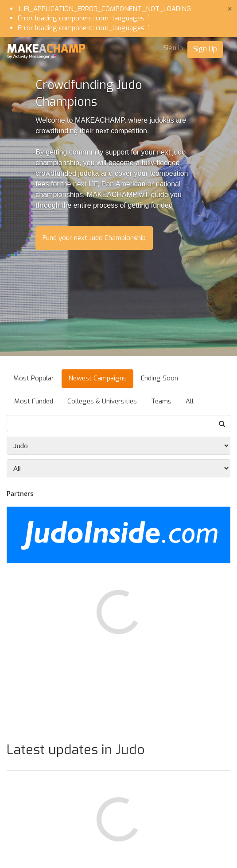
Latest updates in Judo (76, 750)
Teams (161, 401)
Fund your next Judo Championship (94, 238)
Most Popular (34, 378)
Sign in (173, 48)
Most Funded (34, 401)
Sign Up (205, 49)
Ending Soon (159, 378)
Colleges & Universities (102, 401)
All (190, 401)
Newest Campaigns (97, 378)
